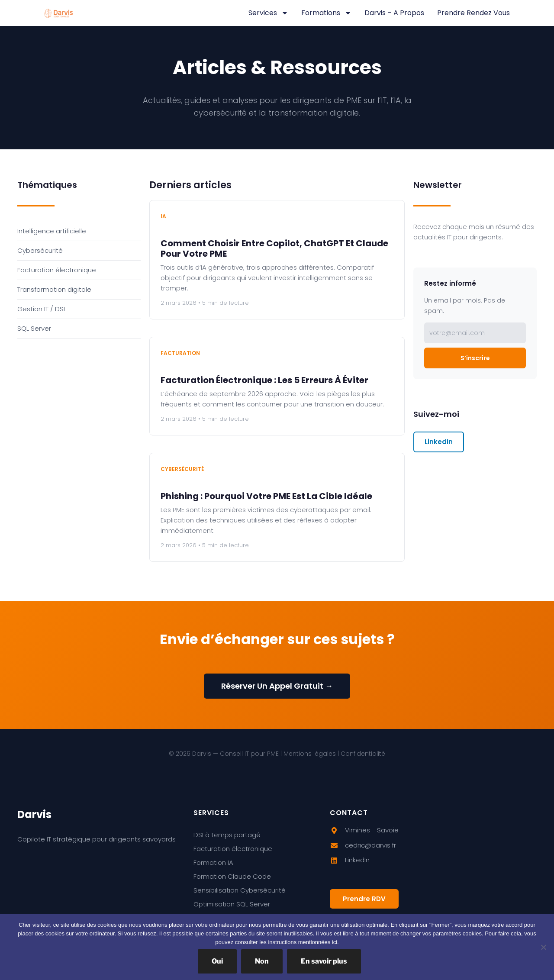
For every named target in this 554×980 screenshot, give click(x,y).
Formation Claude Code (232, 876)
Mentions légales (310, 754)
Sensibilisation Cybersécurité (240, 890)
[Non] (543, 947)
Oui (217, 961)
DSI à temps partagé (227, 835)
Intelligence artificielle (52, 231)
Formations (326, 13)
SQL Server (34, 328)
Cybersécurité (40, 250)
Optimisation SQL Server (232, 904)
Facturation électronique (57, 270)
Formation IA (213, 862)
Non (262, 961)
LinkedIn (439, 442)
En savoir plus (324, 961)
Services (268, 13)
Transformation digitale (54, 289)
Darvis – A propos (394, 13)
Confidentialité (363, 754)
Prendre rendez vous (473, 13)
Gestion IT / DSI (41, 309)
